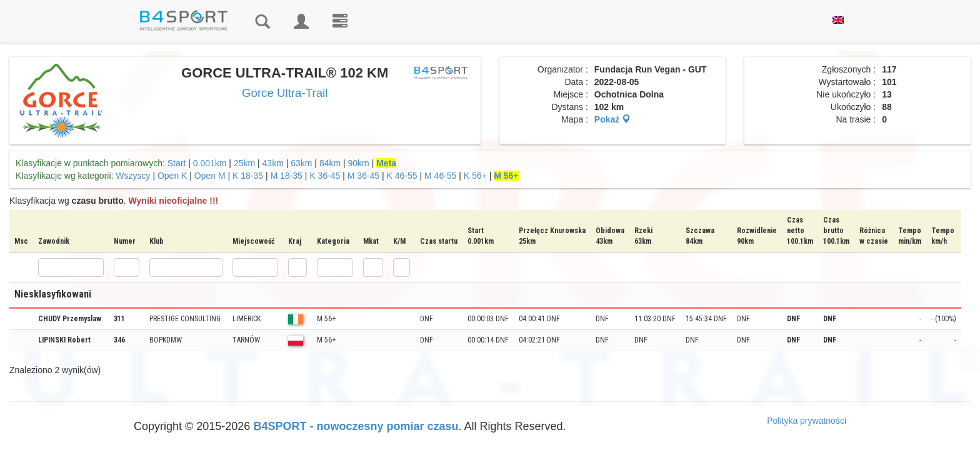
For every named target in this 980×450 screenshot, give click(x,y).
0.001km (210, 163)
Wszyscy (133, 176)
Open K (172, 176)
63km (301, 163)
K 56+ (475, 176)
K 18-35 (248, 176)
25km (244, 163)
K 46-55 (402, 176)
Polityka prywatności (807, 421)
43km (273, 163)
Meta (386, 163)
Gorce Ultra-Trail (285, 93)
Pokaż (612, 119)
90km (359, 163)
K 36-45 (325, 176)
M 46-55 (440, 176)
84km (330, 163)
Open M (210, 176)
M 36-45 (363, 176)
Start (177, 163)
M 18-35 (287, 176)
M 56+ (506, 176)
